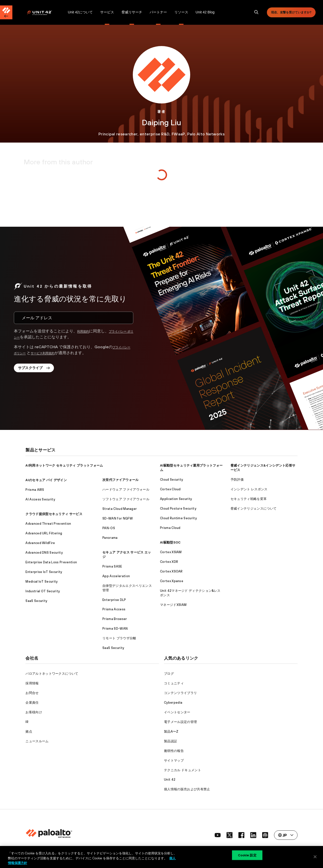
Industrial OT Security (43, 591)
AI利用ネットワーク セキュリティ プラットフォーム (64, 465)
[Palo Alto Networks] (43, 12)
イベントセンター (177, 712)
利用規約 (85, 331)
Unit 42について (80, 12)
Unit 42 (170, 780)
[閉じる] (315, 857)
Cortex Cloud (170, 489)
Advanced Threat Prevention (48, 524)
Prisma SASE (112, 566)
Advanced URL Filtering (44, 533)
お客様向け (34, 712)
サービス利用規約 (55, 353)
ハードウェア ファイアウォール (126, 489)
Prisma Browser (115, 619)
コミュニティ (174, 683)
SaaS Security (36, 601)
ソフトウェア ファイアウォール (126, 499)
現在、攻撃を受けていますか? (291, 12)
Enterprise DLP (114, 600)
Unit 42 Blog (205, 12)
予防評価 (237, 480)
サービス (107, 12)
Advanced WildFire (40, 543)
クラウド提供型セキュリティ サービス (54, 514)
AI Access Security (40, 499)
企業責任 (32, 703)
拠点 (29, 732)
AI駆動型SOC (170, 542)
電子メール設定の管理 (180, 722)
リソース (181, 12)
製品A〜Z (171, 732)
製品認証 (171, 741)
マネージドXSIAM (173, 605)
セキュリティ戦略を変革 (249, 499)
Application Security (176, 499)
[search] (256, 12)
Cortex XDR (169, 562)
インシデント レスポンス (249, 489)
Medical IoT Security (42, 582)
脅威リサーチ (132, 12)
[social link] (218, 835)
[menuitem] (45, 12)
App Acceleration (116, 576)
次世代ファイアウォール (121, 480)
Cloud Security (172, 480)
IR (27, 722)
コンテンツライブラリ (180, 693)
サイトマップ (174, 760)
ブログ (169, 674)
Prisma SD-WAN (115, 629)
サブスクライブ (38, 370)
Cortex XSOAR (171, 571)
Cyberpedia (173, 703)
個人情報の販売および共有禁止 (187, 789)
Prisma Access (114, 609)
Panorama (110, 538)
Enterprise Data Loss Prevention (51, 562)
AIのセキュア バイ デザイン (46, 480)
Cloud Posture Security (178, 508)
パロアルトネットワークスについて (52, 674)
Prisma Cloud (170, 528)
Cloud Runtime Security (178, 518)
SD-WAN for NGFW (118, 518)
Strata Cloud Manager (120, 509)
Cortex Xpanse (172, 581)
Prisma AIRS (35, 490)
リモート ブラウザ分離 (119, 638)
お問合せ (32, 693)
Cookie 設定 (247, 856)
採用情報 (32, 683)
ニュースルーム (37, 741)
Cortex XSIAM (171, 552)
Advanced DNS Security (44, 553)
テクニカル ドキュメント (183, 770)
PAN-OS (109, 528)
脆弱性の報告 (174, 751)
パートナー (158, 12)
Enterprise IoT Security (44, 572)
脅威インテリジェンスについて (254, 508)
